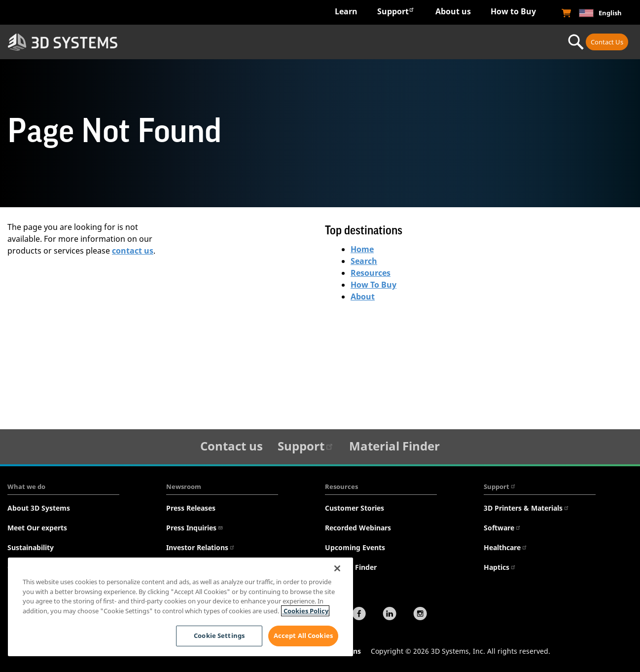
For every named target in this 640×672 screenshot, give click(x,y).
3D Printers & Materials (527, 508)
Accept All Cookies (303, 635)
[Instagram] (420, 615)
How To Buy (373, 285)
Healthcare (506, 547)
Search (364, 261)
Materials (396, 42)
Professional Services (504, 42)
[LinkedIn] (390, 615)
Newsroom (184, 486)
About (363, 297)
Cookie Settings (219, 635)
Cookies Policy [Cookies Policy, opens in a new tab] (305, 611)
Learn (346, 11)
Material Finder (394, 446)
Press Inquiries (195, 528)
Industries (179, 42)
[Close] (337, 568)
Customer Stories (355, 508)
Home (362, 249)
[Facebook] (359, 615)
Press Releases (191, 508)
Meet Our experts (37, 528)
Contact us (231, 446)
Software (502, 528)
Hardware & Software (288, 42)
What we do (26, 486)
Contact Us (607, 42)
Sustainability (31, 547)
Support (396, 11)
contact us (133, 251)
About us (453, 11)
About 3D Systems (39, 508)
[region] (180, 607)
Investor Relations (201, 547)
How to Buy (513, 11)
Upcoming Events (355, 547)
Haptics (500, 567)
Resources (371, 273)
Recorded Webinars (358, 528)
